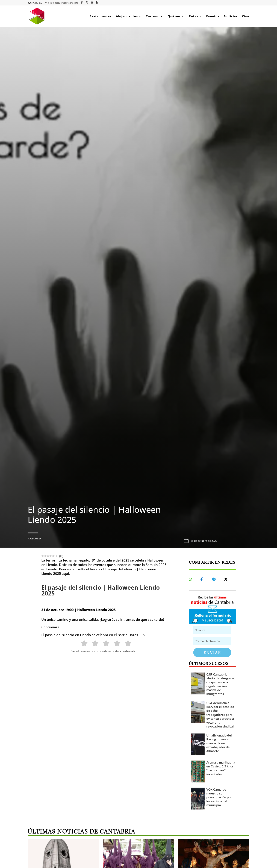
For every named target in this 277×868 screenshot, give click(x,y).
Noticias (231, 17)
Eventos (213, 17)
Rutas (193, 17)
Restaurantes (100, 17)
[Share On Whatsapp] (191, 579)
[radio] (82, 644)
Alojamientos (127, 17)
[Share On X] (226, 579)
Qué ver (174, 17)
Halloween (35, 539)
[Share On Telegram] (214, 579)
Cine (246, 17)
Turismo (153, 17)
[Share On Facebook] (203, 579)
